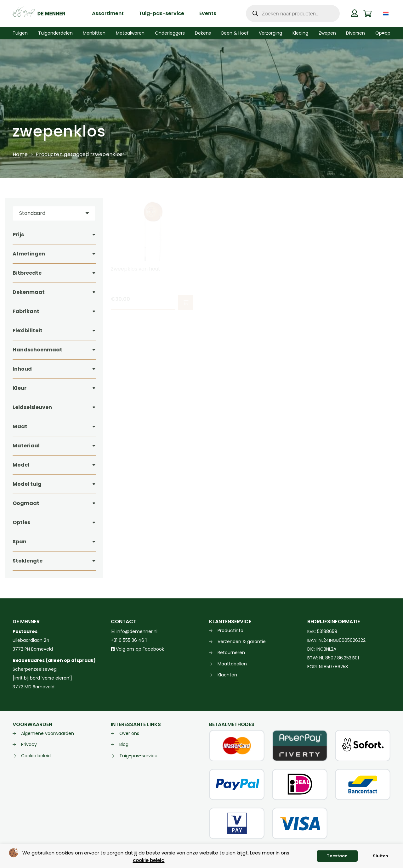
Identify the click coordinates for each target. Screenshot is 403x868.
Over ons (129, 733)
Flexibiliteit (28, 330)
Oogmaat (26, 503)
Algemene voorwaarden (48, 733)
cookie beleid (149, 860)
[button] (185, 302)
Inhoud (22, 369)
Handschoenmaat (37, 350)
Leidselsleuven (32, 407)
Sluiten (380, 856)
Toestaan (337, 856)
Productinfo (230, 630)
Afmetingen (29, 254)
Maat (20, 426)
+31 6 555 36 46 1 (129, 640)
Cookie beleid (36, 756)
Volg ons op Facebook (137, 649)
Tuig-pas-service (138, 756)
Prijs (18, 235)
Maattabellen (232, 664)
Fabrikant (26, 311)
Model (21, 465)
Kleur (20, 388)
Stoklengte (28, 561)
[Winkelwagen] (367, 13)
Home (20, 154)
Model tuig (27, 484)
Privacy (29, 744)
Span (20, 542)
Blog (124, 744)
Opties (21, 522)
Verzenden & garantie (242, 641)
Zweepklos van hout (136, 269)
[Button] (355, 13)
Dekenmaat (29, 292)
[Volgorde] (54, 213)
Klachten (227, 675)
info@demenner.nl (134, 631)
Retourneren (231, 652)
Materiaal (26, 446)
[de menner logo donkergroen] (39, 14)
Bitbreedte (27, 273)
